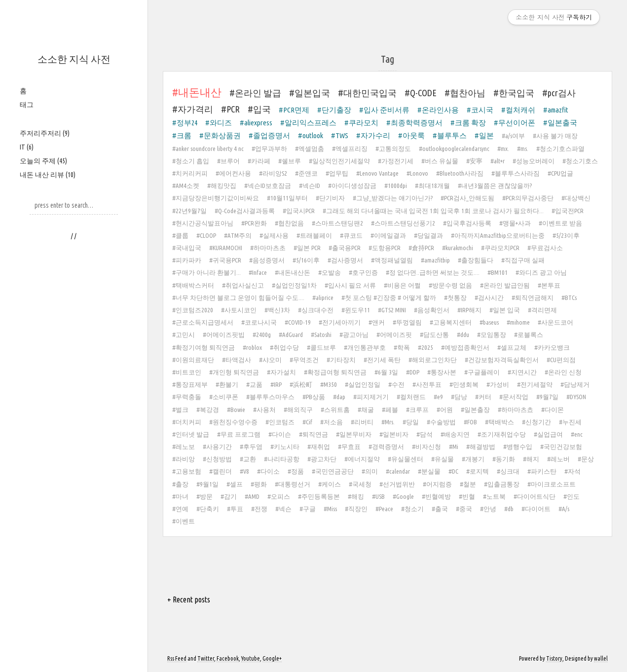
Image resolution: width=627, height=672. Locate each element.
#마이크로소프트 (552, 484)
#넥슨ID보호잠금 (268, 186)
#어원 (445, 410)
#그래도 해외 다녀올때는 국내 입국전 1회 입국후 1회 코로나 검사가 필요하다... (433, 211)
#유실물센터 (406, 459)
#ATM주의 (238, 235)
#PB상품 (314, 397)
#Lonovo (417, 173)
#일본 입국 (505, 310)
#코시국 (480, 110)
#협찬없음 (289, 223)
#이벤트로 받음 (560, 223)
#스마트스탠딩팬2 (337, 223)
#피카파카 (187, 260)
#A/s (564, 509)
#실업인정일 (363, 384)
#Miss (330, 509)
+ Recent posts (189, 599)
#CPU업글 (560, 173)
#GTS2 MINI (392, 310)
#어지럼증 (437, 484)
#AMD (252, 496)
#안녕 (488, 509)
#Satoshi (321, 335)
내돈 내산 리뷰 (48, 175)
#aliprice (323, 298)
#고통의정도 (393, 149)
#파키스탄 (542, 471)
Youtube (251, 658)
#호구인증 (363, 272)
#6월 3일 (386, 372)
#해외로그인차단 (433, 360)
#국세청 (360, 484)
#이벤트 (184, 521)
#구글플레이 (482, 372)
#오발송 (330, 272)
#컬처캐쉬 (518, 110)
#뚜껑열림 (407, 322)
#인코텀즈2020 (193, 310)
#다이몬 (553, 410)
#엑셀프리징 (350, 149)
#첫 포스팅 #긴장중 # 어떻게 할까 (389, 298)
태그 (27, 105)
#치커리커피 (190, 173)
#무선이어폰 (515, 123)
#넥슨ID (310, 186)
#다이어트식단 (535, 496)
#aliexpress (256, 123)
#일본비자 (394, 434)
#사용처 (264, 410)
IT (27, 147)
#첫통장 (455, 298)
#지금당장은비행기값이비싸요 (216, 198)
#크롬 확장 (468, 123)
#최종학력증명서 (414, 123)
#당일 (411, 422)
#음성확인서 (432, 310)
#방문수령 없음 (450, 285)
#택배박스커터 (193, 285)
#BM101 (498, 272)
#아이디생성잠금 (352, 186)
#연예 (180, 509)
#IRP (276, 384)
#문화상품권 (220, 135)
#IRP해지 (469, 310)
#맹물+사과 (515, 223)
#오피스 (279, 496)
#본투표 (549, 285)
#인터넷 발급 (191, 434)
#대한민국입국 (367, 93)
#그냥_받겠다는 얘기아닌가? (393, 198)
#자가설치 (281, 372)
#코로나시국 (259, 322)
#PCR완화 (254, 223)
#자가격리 (193, 109)
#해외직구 (298, 410)
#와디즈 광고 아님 (541, 272)
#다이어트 (536, 509)
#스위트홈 (335, 410)
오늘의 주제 (43, 161)
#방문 (204, 496)
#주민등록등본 (319, 496)
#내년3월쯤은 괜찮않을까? (495, 186)
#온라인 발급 (255, 93)
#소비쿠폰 (224, 397)
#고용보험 (187, 471)
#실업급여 (548, 434)
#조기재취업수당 (502, 434)
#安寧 (474, 161)
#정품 (296, 471)
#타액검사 (237, 360)
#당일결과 (428, 235)
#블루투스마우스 (270, 397)
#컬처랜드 (411, 397)
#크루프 (417, 410)
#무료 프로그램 (239, 434)
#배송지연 (455, 434)
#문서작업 (514, 397)
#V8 (244, 471)
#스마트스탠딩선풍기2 (403, 223)
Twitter (206, 658)
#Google (403, 496)
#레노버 (558, 459)
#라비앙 (184, 459)
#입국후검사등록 (467, 223)
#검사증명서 (345, 260)
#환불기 (227, 384)
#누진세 (570, 422)
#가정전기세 (396, 161)
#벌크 (180, 410)
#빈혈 (467, 496)
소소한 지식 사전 (74, 59)
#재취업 (319, 447)
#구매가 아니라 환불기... (206, 272)
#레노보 (184, 447)
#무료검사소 (545, 248)
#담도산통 (434, 335)
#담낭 (459, 397)
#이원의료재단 (193, 360)
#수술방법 (441, 422)
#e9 (438, 397)
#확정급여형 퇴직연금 (335, 372)
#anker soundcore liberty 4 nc (208, 149)
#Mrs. (388, 422)
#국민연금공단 (333, 471)
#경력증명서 (386, 447)
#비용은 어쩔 (402, 285)
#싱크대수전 (316, 310)
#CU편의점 (561, 360)
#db (509, 509)
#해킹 (356, 496)
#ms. (523, 149)
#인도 (572, 496)
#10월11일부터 (287, 198)
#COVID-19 (298, 322)
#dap (339, 397)
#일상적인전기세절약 (339, 161)
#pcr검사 (559, 93)
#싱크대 (508, 471)
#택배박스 (499, 422)
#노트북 (494, 496)
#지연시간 (522, 372)
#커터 (483, 397)
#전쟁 (259, 509)
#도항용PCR (385, 248)
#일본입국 (310, 93)
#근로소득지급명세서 (203, 322)
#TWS (340, 135)
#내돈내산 (197, 92)
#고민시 (184, 335)
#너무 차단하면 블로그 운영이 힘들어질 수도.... (238, 298)
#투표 (235, 509)
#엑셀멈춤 (310, 149)
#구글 (308, 509)
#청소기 (412, 509)
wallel (601, 658)
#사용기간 (217, 447)
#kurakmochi (458, 248)
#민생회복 (464, 384)
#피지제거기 (371, 397)
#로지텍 (478, 471)
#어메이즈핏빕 (224, 335)
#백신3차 (277, 310)
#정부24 (185, 123)
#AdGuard (291, 335)
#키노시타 (285, 447)
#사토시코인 (239, 310)
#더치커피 (187, 422)
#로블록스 (529, 335)
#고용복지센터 (451, 322)
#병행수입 (518, 447)
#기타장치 (341, 360)
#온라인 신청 (563, 372)
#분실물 (429, 471)
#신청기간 (536, 422)
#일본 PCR (307, 248)
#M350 (329, 384)
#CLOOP (206, 235)
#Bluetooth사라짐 (460, 173)
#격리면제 (542, 310)
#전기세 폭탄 (382, 360)
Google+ (272, 658)
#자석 (572, 471)
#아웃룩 (411, 135)
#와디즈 (219, 123)
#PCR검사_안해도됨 (467, 198)
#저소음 (332, 422)
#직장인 (356, 509)
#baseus (489, 322)
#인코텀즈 (280, 422)
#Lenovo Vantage (377, 173)
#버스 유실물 (440, 161)
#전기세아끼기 (340, 322)
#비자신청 (426, 447)
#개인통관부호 (365, 347)
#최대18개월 (432, 186)
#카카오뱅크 (552, 347)
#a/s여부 (513, 136)
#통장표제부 (190, 384)
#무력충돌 (187, 397)
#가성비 (498, 384)
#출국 (440, 509)
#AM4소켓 (186, 186)
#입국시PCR (299, 211)
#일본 (484, 135)
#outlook (311, 135)
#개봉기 (473, 459)
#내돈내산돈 (293, 272)
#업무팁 (337, 173)
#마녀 (180, 496)
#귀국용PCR (225, 260)
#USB (378, 496)
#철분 (468, 484)
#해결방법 (481, 447)
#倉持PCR (421, 248)
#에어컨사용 (233, 173)
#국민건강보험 (561, 447)
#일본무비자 (354, 434)
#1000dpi (396, 186)
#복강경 (208, 410)
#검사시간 (489, 298)
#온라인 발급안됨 (505, 285)
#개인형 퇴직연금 (234, 372)
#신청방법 (217, 459)
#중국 (464, 509)
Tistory (554, 658)
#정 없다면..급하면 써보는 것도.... (433, 272)
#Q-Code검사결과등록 (245, 211)
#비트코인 (187, 372)
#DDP (413, 372)
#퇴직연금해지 (533, 298)
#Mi (454, 447)
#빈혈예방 (436, 496)
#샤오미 (270, 360)
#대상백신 (576, 198)
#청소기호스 (580, 161)
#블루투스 (450, 135)
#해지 (531, 459)
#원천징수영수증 (233, 422)
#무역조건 (304, 360)
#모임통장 (492, 335)
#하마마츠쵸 (516, 410)
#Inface (258, 272)
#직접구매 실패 (523, 260)
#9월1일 (207, 484)
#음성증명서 (267, 260)
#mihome (518, 322)
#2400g (262, 335)
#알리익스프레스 (308, 123)
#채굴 (366, 410)
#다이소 (268, 471)
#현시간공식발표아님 (203, 223)
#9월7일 (547, 397)
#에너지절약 (362, 459)
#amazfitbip (435, 260)
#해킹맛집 (222, 186)
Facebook (228, 658)
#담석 (424, 434)
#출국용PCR (345, 248)
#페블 (390, 410)
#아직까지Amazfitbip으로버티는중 (498, 235)
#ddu (463, 335)
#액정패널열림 (392, 260)
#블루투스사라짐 (516, 173)
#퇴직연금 (313, 434)
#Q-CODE (421, 93)
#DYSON (576, 397)
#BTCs (569, 298)
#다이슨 (280, 434)
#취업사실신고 (243, 285)
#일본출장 (475, 410)
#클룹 (180, 235)
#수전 (396, 384)
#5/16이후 (306, 260)
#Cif (307, 422)
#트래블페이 (314, 235)
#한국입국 (514, 93)
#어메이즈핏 (394, 335)
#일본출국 (560, 123)
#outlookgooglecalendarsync (454, 149)
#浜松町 (301, 384)
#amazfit (556, 110)
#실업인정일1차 (294, 285)
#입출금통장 (502, 484)
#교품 (254, 384)
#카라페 (259, 161)
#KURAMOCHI (226, 248)
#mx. (503, 149)
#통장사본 (442, 372)
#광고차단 (322, 459)
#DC (453, 471)
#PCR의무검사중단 (528, 198)
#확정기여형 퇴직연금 (203, 347)
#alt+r (498, 161)
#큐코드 (351, 235)
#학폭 (402, 347)
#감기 (229, 496)
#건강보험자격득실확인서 (502, 360)
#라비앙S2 (273, 173)
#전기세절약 (535, 384)
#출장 (180, 484)
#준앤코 (306, 173)
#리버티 (362, 422)
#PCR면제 (294, 110)
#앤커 (377, 322)
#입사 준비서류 (384, 110)
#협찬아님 (465, 93)
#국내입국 (187, 248)
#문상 (586, 459)
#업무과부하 (269, 149)
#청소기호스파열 (560, 149)
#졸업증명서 (269, 135)
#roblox (252, 347)
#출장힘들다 (476, 260)
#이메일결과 (388, 235)
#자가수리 (373, 135)
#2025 (425, 347)
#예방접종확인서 (465, 347)
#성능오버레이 (534, 161)
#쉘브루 (290, 161)
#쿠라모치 (361, 123)
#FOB (470, 422)
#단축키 (208, 509)
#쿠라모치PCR (500, 248)
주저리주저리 (45, 133)
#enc (577, 434)
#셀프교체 (512, 347)
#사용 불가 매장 (555, 136)
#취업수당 (284, 347)
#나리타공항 (282, 459)
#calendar (398, 471)
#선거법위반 (397, 484)
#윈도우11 (356, 310)
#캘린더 (221, 471)
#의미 (370, 471)
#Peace (384, 509)
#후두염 (251, 447)
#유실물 (443, 459)
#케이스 (330, 484)
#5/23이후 (566, 235)
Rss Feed (177, 658)
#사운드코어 (555, 322)
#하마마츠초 (268, 248)
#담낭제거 (575, 384)
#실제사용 (274, 235)
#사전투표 (427, 384)
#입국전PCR (568, 211)
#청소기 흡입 (191, 161)
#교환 (248, 459)
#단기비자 (330, 198)
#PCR (230, 109)
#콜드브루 (321, 347)
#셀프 (235, 484)
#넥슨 (283, 509)
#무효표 (349, 447)
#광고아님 (354, 335)
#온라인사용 (438, 110)
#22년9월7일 (189, 211)
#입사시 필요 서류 (350, 285)
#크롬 (182, 135)
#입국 (259, 109)
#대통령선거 (293, 484)
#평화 (259, 484)
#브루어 (228, 161)
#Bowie (236, 410)
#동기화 (504, 459)
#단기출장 (334, 110)
